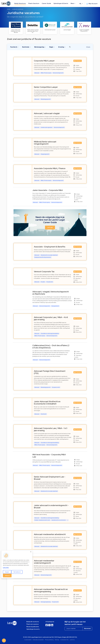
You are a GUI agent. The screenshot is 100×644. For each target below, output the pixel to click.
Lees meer (6, 567)
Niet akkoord (17, 572)
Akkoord (7, 576)
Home (9, 9)
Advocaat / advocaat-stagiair (47, 113)
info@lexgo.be (50, 622)
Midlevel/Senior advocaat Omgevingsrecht (45, 143)
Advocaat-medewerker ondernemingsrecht (44, 562)
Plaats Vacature (34, 3)
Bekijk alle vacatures (33, 622)
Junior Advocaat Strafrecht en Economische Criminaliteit (47, 403)
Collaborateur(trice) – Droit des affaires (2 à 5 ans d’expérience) (51, 347)
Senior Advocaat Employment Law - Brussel (50, 478)
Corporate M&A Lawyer (44, 61)
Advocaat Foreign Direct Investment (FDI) (50, 372)
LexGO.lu (72, 640)
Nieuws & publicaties (33, 627)
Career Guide (46, 3)
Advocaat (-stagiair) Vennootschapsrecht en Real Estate (51, 293)
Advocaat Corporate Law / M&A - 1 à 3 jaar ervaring (51, 429)
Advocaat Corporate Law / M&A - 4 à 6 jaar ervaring (51, 318)
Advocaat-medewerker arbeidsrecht (50, 534)
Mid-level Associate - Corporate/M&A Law (49, 456)
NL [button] (81, 4)
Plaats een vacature (33, 624)
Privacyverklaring (49, 640)
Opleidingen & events (33, 629)
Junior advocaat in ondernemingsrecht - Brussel (51, 506)
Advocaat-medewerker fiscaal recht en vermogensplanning (51, 590)
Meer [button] (72, 3)
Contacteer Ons (64, 640)
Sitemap (57, 640)
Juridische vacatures (18, 9)
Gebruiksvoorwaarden (38, 640)
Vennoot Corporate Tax (44, 272)
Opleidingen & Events (61, 3)
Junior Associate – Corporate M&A (48, 190)
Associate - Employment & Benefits (50, 247)
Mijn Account (92, 4)
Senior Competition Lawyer (46, 87)
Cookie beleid (28, 640)
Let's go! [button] (50, 227)
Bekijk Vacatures (20, 3)
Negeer (7, 572)
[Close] (31, 552)
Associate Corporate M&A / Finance (50, 168)
